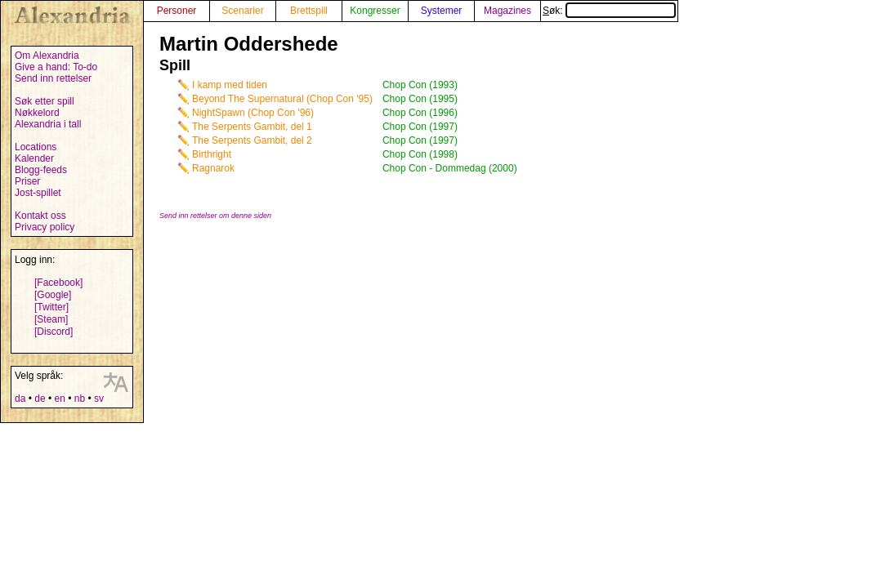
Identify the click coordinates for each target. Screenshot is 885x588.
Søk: (609, 11)
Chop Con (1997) (420, 127)
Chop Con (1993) (420, 85)
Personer (177, 11)
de (40, 399)
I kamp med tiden (230, 85)
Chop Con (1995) (420, 99)
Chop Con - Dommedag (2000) (450, 168)
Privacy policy (45, 227)
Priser (27, 181)
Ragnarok (213, 168)
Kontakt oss (40, 216)
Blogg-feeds (41, 170)
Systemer (442, 11)
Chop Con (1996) (420, 113)
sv (99, 399)
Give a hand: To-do (56, 67)
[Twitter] (51, 307)
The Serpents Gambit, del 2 (252, 140)
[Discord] (54, 332)
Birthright (212, 154)
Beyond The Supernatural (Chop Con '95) (282, 99)
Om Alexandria (47, 56)
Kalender (34, 158)
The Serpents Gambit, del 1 (252, 127)
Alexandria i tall (48, 124)
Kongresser (375, 11)
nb (80, 399)
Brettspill (309, 11)
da (20, 399)
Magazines (507, 11)
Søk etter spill (45, 101)
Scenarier (242, 11)
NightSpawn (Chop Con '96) (253, 113)
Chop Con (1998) (420, 154)
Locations (36, 147)
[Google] (53, 295)
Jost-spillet (38, 193)
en (59, 399)
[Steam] (51, 319)
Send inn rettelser (53, 78)
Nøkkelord (37, 113)
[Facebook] (58, 283)
